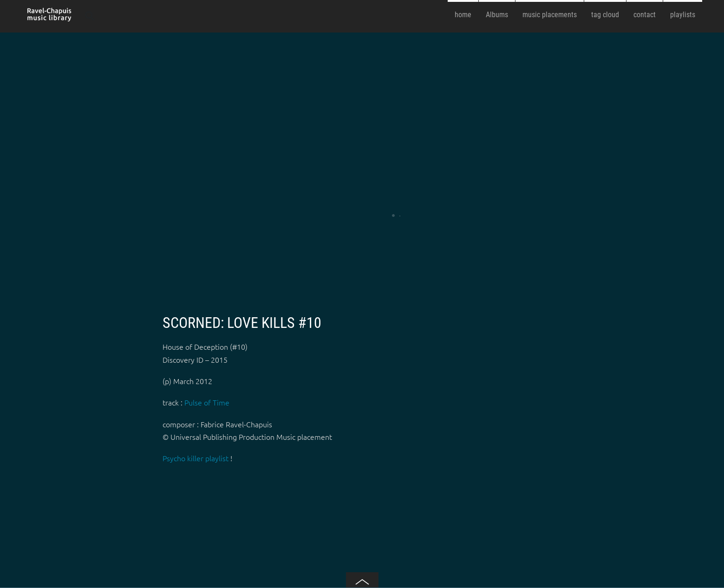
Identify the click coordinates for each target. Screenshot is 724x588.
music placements (550, 15)
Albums (497, 15)
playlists (683, 15)
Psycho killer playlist (196, 458)
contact (645, 15)
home (463, 15)
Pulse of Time (207, 402)
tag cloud (605, 15)
